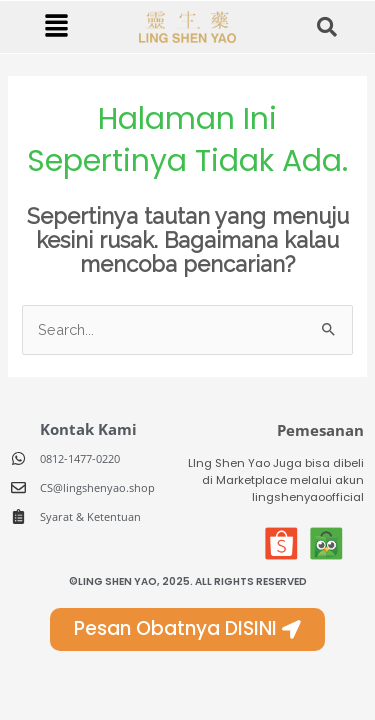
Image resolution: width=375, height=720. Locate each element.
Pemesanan (320, 430)
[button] (56, 26)
